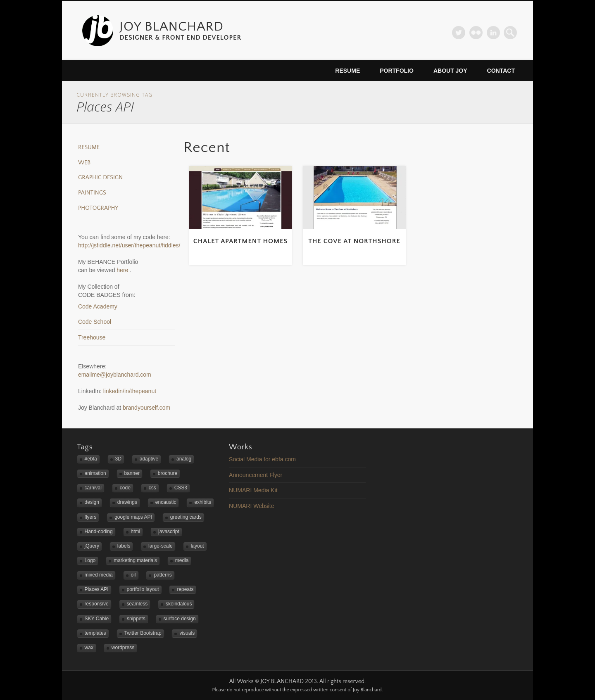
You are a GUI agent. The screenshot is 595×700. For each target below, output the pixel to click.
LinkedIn (493, 33)
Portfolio (397, 71)
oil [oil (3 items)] (133, 575)
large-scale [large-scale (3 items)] (161, 546)
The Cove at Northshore (354, 241)
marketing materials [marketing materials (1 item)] (135, 560)
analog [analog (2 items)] (184, 459)
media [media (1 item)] (182, 560)
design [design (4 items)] (92, 502)
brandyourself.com (146, 408)
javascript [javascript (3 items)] (169, 532)
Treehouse (92, 337)
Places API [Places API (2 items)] (97, 589)
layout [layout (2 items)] (198, 546)
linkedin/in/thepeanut (130, 391)
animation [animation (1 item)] (95, 473)
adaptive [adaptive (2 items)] (149, 459)
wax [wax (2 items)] (89, 648)
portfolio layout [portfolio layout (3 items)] (143, 589)
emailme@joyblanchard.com (115, 375)
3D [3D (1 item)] (118, 459)
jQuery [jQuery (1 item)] (92, 546)
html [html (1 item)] (136, 532)
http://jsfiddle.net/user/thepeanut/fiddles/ (129, 245)
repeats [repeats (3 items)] (185, 589)
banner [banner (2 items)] (132, 473)
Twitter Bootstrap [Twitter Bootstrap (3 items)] (143, 633)
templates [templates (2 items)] (95, 633)
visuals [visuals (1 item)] (187, 633)
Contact (501, 71)
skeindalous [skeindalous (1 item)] (179, 604)
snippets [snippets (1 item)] (136, 619)
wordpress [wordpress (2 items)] (123, 648)
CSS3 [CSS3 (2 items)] (181, 488)
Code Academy (98, 306)
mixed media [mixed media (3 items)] (99, 575)
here (123, 270)
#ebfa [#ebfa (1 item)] (91, 459)
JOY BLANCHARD (171, 27)
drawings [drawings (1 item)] (127, 502)
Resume (347, 71)
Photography (98, 208)
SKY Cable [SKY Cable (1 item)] (97, 619)
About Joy (450, 71)
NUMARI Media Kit (253, 490)
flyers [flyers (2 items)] (91, 517)
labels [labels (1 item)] (124, 546)
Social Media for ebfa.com (262, 459)
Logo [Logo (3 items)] (90, 560)
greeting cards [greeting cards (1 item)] (186, 517)
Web (84, 163)
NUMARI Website (251, 506)
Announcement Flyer (256, 475)
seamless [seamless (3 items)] (137, 604)
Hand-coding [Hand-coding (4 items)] (99, 532)
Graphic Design (100, 178)
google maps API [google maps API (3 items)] (133, 517)
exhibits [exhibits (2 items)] (203, 502)
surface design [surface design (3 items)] (180, 619)
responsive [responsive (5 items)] (97, 604)
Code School (95, 322)
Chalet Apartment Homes (241, 241)
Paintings (92, 193)
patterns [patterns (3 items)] (163, 575)
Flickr (476, 33)
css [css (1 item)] (152, 488)
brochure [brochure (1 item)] (168, 473)
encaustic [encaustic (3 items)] (166, 502)
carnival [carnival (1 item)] (93, 488)
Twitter (459, 33)
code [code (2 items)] (125, 488)
